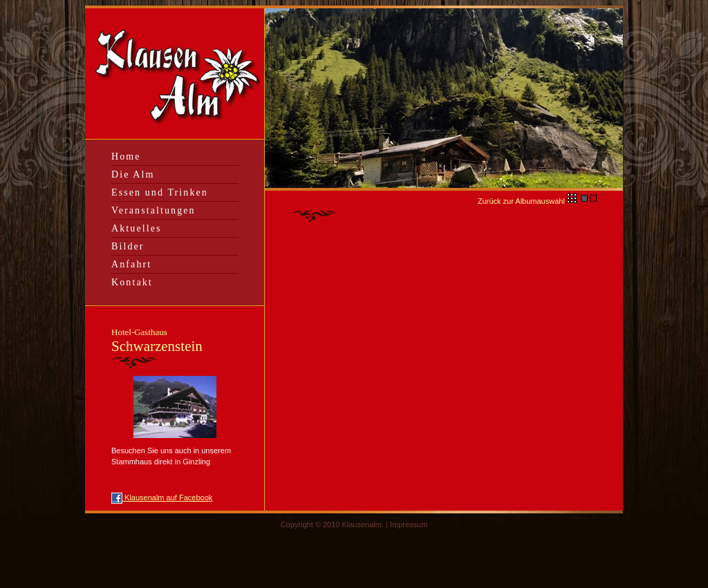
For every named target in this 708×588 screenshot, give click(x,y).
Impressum (409, 524)
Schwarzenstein (157, 341)
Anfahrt (131, 264)
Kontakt (132, 282)
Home (126, 157)
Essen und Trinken (160, 192)
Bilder (128, 246)
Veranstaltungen (153, 210)
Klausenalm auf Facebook (162, 497)
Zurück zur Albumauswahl (528, 201)
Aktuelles (137, 228)
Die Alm (133, 174)
